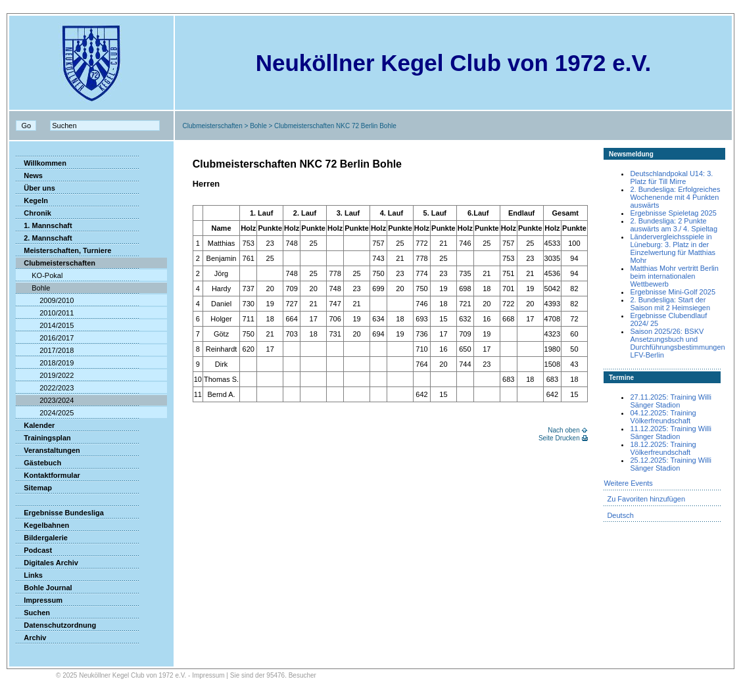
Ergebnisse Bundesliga (60, 513)
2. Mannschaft (44, 238)
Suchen (33, 613)
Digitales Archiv (47, 563)
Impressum (39, 600)
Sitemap (34, 488)
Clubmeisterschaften (213, 126)
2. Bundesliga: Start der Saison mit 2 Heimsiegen (670, 304)
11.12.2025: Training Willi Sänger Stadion (671, 432)
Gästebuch (38, 463)
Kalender (35, 425)
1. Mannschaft (44, 225)
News (29, 175)
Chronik (34, 213)
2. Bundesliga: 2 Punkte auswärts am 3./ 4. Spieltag (674, 225)
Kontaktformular (48, 475)
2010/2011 (45, 313)
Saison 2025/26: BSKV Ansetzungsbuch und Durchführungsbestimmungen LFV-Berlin (677, 343)
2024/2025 (45, 413)
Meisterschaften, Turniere (63, 250)
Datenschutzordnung (56, 625)
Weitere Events (628, 483)
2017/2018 (45, 350)
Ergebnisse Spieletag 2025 (673, 213)
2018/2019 (45, 363)
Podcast (34, 550)
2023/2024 (45, 400)
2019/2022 (45, 375)
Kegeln (32, 200)
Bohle (258, 126)
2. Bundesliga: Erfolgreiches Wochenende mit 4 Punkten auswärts (675, 197)
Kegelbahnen (42, 525)
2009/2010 (45, 300)
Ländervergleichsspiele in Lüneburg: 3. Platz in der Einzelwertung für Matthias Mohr (673, 248)
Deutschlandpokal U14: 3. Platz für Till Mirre (671, 177)
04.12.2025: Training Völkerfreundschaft (663, 417)
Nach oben (563, 430)
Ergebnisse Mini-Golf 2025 (673, 292)
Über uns (36, 188)
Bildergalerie (42, 538)
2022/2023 (45, 388)
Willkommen (41, 163)
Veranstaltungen (48, 450)
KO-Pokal (39, 275)
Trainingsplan (43, 438)
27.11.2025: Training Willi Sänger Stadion (671, 401)
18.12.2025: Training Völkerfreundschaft (663, 448)
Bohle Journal (44, 588)
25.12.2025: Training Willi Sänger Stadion (671, 464)
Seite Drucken (559, 438)
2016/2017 (45, 338)
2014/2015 (45, 325)
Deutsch (620, 515)
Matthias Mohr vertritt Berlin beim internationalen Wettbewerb (674, 276)
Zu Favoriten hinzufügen (646, 499)
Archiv (31, 638)
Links (29, 575)
